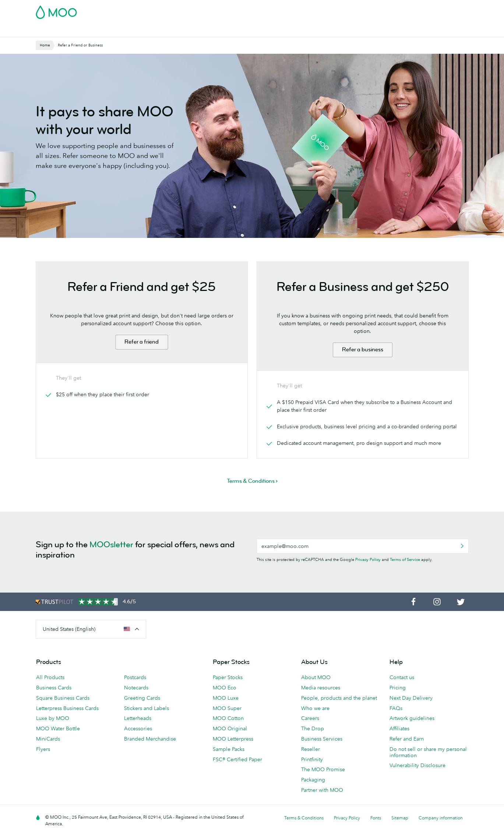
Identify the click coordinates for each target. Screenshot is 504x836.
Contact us (402, 677)
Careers (310, 718)
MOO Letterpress (233, 739)
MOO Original (230, 728)
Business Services (337, 30)
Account (354, 10)
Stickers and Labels (147, 708)
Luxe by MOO (53, 718)
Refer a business (363, 350)
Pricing (398, 688)
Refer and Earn (407, 739)
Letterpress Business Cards (67, 708)
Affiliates (399, 728)
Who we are (315, 708)
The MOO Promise (323, 769)
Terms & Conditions (304, 818)
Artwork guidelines (412, 718)
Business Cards (55, 30)
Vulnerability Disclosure (417, 765)
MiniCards (48, 739)
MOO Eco (225, 688)
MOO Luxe (226, 698)
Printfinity (312, 759)
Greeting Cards (142, 698)
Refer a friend (142, 342)
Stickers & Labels (135, 30)
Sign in (379, 10)
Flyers (43, 749)
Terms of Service (405, 559)
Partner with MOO (322, 790)
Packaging (313, 780)
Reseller (311, 749)
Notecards (136, 688)
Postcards (94, 30)
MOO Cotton (228, 718)
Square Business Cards (63, 698)
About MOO (316, 677)
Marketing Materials (189, 30)
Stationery (233, 30)
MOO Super (227, 708)
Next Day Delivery (411, 698)
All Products (50, 677)
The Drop (313, 728)
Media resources (321, 688)
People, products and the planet (339, 698)
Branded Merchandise (150, 739)
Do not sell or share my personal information (428, 752)
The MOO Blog (385, 30)
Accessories (138, 728)
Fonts (376, 818)
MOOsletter (111, 545)
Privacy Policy (368, 559)
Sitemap (400, 818)
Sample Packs (229, 749)
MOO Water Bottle (58, 728)
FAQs (396, 708)
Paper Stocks (228, 677)
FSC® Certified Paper (237, 759)
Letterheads (138, 718)
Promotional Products (281, 30)
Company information (441, 818)
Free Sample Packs (314, 10)
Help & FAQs (426, 30)
